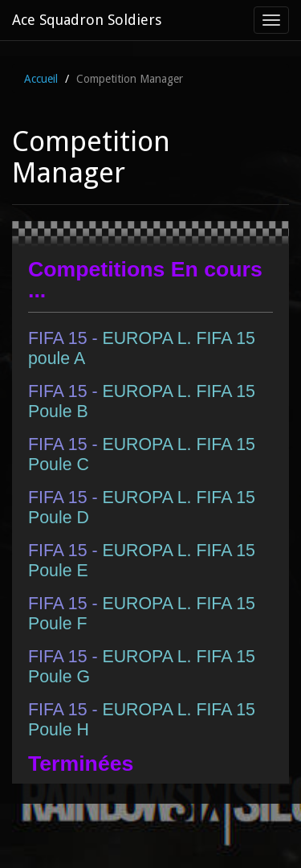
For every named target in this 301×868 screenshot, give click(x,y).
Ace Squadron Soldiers (87, 20)
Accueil (41, 79)
